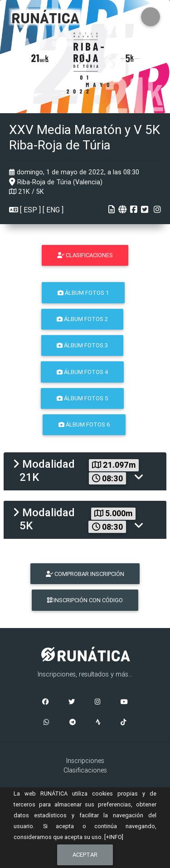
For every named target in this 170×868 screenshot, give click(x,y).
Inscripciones (85, 761)
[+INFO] (114, 837)
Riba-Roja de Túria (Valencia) (56, 182)
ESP (30, 210)
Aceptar (85, 855)
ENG (53, 210)
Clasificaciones (85, 770)
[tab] (85, 471)
